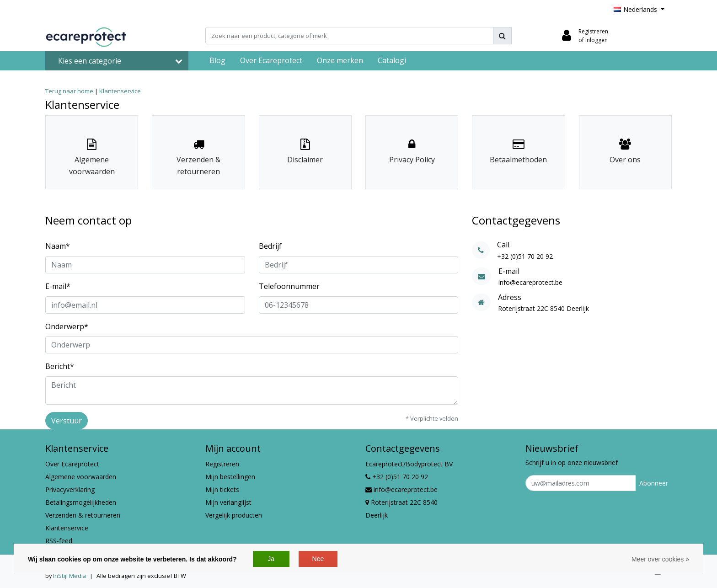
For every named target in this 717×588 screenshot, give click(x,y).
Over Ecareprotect (72, 464)
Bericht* (60, 366)
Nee (318, 559)
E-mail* (58, 286)
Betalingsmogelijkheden (81, 502)
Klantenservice (120, 91)
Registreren (222, 464)
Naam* (58, 246)
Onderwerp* (67, 326)
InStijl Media (70, 576)
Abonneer (654, 483)
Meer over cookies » (660, 559)
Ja (271, 559)
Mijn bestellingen (230, 477)
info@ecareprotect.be (401, 489)
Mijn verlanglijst (228, 502)
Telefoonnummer (289, 286)
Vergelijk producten (234, 515)
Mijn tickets (222, 489)
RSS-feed (59, 541)
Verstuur (67, 421)
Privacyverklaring (70, 489)
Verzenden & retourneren (83, 515)
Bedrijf (270, 246)
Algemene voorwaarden (81, 477)
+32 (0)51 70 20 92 (397, 477)
